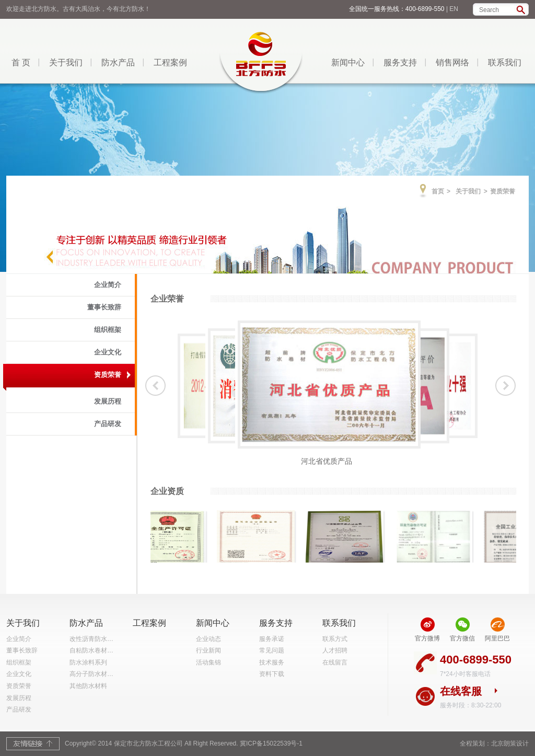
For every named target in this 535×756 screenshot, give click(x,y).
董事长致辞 (104, 307)
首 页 (21, 62)
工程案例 (170, 62)
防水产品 (118, 62)
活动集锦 (208, 662)
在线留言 (335, 662)
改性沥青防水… (91, 639)
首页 (438, 191)
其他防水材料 (88, 686)
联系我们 (505, 62)
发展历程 (108, 401)
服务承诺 (272, 639)
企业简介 (108, 285)
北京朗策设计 (510, 743)
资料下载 (272, 674)
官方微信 (462, 638)
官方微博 (427, 638)
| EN (452, 9)
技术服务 (272, 662)
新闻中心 (348, 62)
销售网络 (452, 62)
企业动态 (208, 639)
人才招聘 (335, 650)
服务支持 (400, 62)
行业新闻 (208, 650)
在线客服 (461, 691)
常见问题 (272, 650)
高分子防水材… (91, 674)
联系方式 (335, 639)
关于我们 (66, 62)
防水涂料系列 (88, 662)
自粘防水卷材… (91, 650)
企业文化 (108, 352)
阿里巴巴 (497, 638)
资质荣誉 (108, 375)
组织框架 (108, 330)
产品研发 (108, 424)
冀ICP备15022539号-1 (271, 743)
